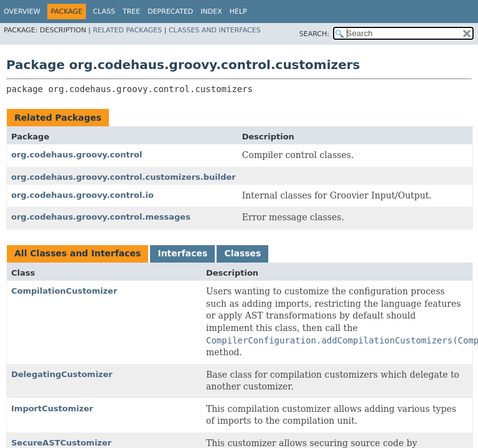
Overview (22, 12)
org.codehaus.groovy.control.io (82, 195)
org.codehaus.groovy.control (77, 155)
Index (211, 12)
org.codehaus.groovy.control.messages (101, 217)
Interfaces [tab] (182, 253)
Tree (131, 12)
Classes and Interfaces (215, 30)
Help (238, 12)
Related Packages (127, 30)
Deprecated (170, 12)
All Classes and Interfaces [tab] (77, 253)
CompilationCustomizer (64, 291)
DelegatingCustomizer (62, 374)
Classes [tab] (242, 253)
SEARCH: (314, 34)
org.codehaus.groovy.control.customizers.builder (124, 177)
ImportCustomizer (52, 408)
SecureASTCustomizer (61, 443)
